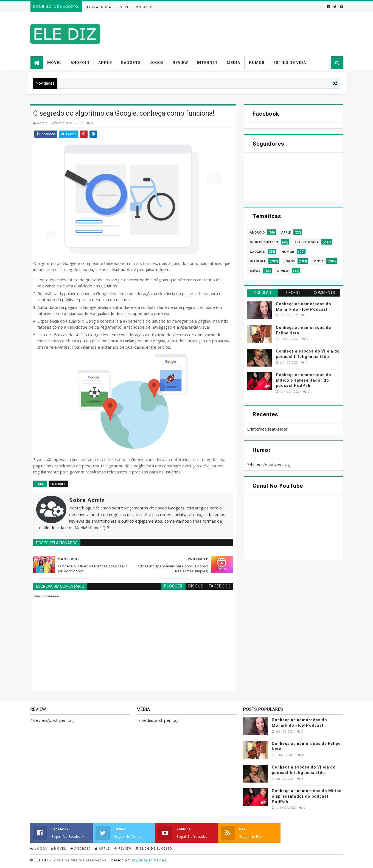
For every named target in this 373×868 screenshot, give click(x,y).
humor (288, 252)
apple (286, 232)
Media (233, 63)
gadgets (257, 252)
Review (180, 63)
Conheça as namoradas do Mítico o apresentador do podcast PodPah (304, 380)
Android (80, 63)
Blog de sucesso (154, 849)
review (283, 271)
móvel (255, 271)
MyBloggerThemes (149, 860)
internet (58, 484)
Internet (207, 63)
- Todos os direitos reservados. (79, 860)
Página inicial (99, 7)
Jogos (157, 63)
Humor (257, 63)
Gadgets (131, 63)
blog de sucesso (264, 242)
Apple (105, 63)
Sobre (124, 7)
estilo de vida (307, 242)
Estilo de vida (290, 63)
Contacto (143, 7)
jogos (290, 261)
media (319, 261)
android (257, 232)
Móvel (54, 63)
